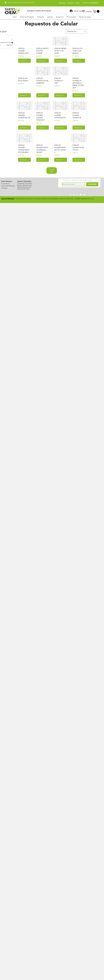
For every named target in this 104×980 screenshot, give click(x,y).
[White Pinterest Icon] (77, 195)
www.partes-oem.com (87, 199)
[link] (96, 11)
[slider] (12, 43)
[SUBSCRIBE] (92, 184)
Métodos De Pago (23, 189)
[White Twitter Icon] (84, 195)
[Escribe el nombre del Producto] (48, 11)
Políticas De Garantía (24, 187)
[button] (41, 17)
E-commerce (6, 184)
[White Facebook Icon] (71, 195)
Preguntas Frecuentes (25, 183)
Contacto (4, 188)
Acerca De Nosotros (8, 186)
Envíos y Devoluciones (25, 185)
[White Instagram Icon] (74, 195)
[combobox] (76, 31)
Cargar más (52, 170)
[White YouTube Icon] (81, 195)
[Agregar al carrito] (24, 61)
